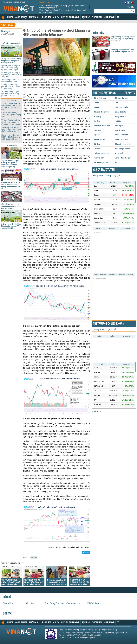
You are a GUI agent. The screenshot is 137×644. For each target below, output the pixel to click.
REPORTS (130, 93)
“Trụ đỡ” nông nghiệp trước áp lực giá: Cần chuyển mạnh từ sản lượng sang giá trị (63, 7)
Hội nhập (86, 18)
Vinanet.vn (97, 412)
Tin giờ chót (45, 2)
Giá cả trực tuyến (104, 170)
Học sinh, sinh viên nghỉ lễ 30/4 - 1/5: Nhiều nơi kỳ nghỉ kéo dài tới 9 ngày (10, 68)
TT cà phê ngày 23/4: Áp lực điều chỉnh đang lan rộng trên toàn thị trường (11, 122)
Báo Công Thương (54, 603)
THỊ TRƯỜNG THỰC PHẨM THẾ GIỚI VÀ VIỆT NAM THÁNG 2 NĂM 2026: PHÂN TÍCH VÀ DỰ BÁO (11, 584)
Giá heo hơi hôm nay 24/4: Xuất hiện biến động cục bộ (11, 115)
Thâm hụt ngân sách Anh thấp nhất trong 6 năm (10, 81)
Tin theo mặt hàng (104, 93)
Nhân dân (29, 603)
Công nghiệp (21, 18)
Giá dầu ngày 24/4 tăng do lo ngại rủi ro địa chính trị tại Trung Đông (11, 75)
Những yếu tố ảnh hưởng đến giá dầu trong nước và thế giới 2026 (11, 61)
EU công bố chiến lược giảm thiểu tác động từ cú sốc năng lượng (10, 87)
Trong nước (99, 329)
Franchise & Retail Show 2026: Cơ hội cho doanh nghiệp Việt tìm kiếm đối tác (63, 11)
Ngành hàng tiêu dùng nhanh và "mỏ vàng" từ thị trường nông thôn (123, 39)
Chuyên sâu (97, 18)
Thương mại (35, 18)
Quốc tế (112, 329)
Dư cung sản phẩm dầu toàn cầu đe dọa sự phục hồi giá (123, 51)
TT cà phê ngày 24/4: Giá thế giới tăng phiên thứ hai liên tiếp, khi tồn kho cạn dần (11, 106)
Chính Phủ (8, 603)
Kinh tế (10, 18)
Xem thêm (118, 17)
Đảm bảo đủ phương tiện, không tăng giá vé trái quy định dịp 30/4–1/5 (11, 206)
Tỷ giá (117, 176)
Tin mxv (34, 558)
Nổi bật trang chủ (11, 43)
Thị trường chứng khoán (109, 324)
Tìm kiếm (131, 7)
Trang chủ (3, 17)
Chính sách (109, 18)
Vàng (108, 176)
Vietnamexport (73, 603)
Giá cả (56, 18)
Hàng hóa (47, 18)
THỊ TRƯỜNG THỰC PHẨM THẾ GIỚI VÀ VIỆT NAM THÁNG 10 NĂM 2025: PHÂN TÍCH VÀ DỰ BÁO (79, 584)
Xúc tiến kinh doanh (70, 18)
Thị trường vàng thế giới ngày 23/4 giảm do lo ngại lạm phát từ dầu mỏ (10, 94)
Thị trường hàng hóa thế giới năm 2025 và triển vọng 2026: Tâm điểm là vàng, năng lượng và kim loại (57, 584)
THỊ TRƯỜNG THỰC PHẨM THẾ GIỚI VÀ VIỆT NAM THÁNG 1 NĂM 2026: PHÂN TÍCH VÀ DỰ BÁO (34, 584)
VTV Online (93, 603)
